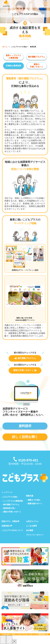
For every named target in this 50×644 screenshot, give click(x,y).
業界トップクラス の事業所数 (13, 57)
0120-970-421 (28, 460)
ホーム (5, 47)
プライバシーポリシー (35, 535)
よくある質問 (31, 526)
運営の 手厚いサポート (37, 66)
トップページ (7, 492)
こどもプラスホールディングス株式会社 (31, 634)
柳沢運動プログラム (37, 57)
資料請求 (25, 426)
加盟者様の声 (7, 526)
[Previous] (3, 640)
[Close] (14, 642)
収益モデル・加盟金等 (10, 521)
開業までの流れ (34, 500)
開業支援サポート (35, 504)
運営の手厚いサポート (25, 370)
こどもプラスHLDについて (12, 530)
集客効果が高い (10, 508)
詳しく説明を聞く (25, 437)
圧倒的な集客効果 (13, 66)
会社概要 (30, 530)
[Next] (9, 640)
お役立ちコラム (32, 521)
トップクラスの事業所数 (13, 501)
